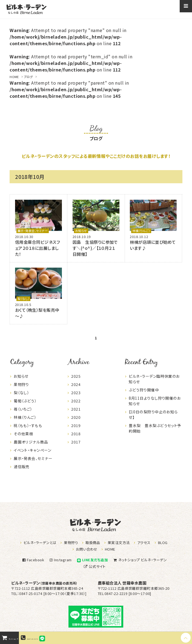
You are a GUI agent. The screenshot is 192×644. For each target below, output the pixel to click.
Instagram (60, 560)
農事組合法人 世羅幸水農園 (122, 583)
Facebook (33, 560)
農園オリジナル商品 (31, 447)
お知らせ (81, 231)
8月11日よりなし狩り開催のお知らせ (155, 406)
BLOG (163, 543)
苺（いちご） (23, 414)
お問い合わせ (87, 549)
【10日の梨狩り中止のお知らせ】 (153, 419)
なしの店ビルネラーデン (26, 9)
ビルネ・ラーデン (45, 583)
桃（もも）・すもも (28, 430)
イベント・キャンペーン (32, 455)
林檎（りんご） (141, 231)
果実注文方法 (119, 543)
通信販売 (22, 471)
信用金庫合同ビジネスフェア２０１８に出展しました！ (37, 248)
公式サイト (94, 566)
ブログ (28, 77)
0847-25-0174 (54, 638)
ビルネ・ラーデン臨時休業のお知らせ (154, 384)
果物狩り (21, 389)
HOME (14, 77)
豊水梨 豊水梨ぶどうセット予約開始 (155, 433)
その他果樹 (23, 439)
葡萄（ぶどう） (25, 406)
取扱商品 (93, 543)
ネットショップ (139, 560)
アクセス (144, 543)
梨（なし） (23, 299)
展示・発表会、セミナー (33, 231)
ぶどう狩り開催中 (144, 395)
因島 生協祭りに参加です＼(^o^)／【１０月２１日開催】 (95, 248)
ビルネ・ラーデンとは (40, 543)
